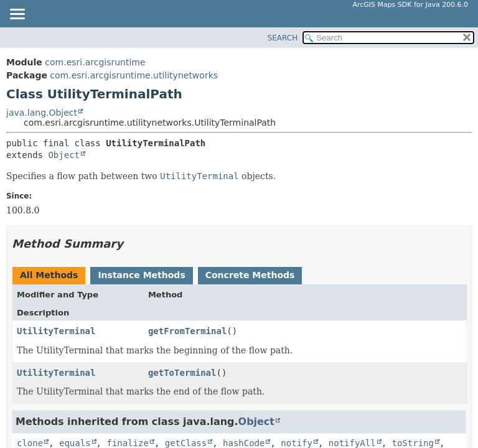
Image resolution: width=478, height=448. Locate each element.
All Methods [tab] (49, 275)
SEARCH (283, 38)
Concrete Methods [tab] (250, 275)
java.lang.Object (42, 113)
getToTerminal (182, 373)
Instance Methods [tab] (141, 275)
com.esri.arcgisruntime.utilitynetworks (134, 75)
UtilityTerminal (56, 331)
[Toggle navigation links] (17, 15)
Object (64, 155)
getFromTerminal (187, 331)
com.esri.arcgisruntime (95, 62)
